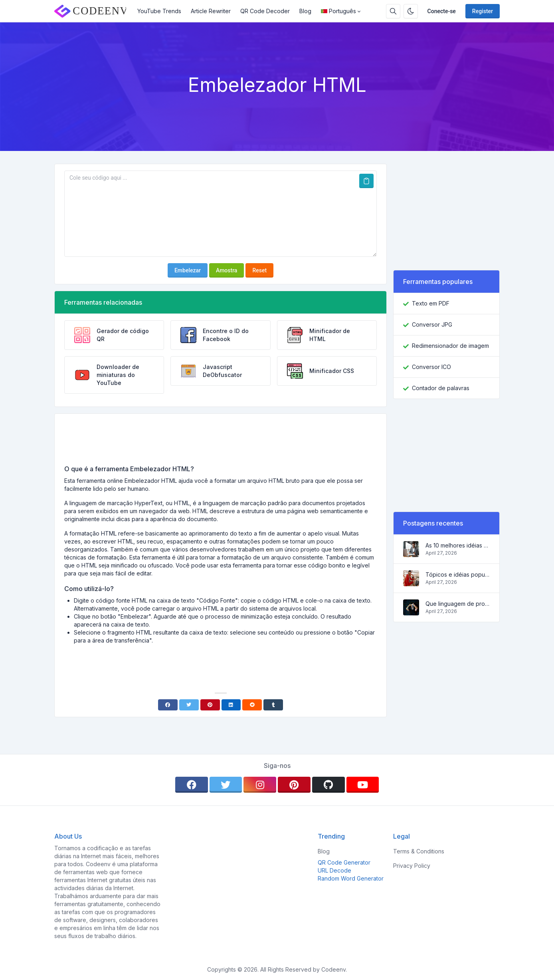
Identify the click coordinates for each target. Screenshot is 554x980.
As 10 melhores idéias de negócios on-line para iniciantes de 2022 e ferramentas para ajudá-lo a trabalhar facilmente (458, 545)
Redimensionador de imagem (450, 346)
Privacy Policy (412, 866)
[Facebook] (168, 705)
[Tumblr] (273, 705)
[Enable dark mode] (411, 11)
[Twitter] (189, 705)
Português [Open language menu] (338, 11)
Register (483, 11)
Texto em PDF (431, 303)
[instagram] (260, 785)
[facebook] (192, 785)
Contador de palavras (441, 388)
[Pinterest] (210, 705)
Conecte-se (442, 11)
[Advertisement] (221, 442)
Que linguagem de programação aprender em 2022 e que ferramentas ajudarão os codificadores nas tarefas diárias (458, 604)
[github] (328, 785)
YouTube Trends (159, 11)
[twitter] (226, 785)
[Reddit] (252, 705)
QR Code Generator (344, 862)
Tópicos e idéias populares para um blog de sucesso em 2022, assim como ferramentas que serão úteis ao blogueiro (458, 574)
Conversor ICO (431, 367)
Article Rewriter (211, 11)
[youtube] (363, 785)
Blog (305, 11)
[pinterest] (294, 785)
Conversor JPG (432, 324)
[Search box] (393, 11)
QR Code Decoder (265, 11)
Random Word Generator (351, 878)
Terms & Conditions (419, 851)
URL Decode (334, 870)
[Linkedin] (231, 705)
